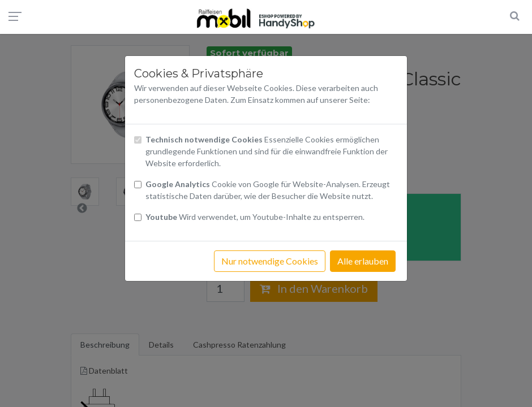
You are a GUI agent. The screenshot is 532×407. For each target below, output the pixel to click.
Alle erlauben (363, 261)
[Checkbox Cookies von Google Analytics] (138, 185)
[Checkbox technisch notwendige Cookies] (138, 140)
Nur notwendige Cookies (270, 261)
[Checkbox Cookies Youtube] (138, 217)
